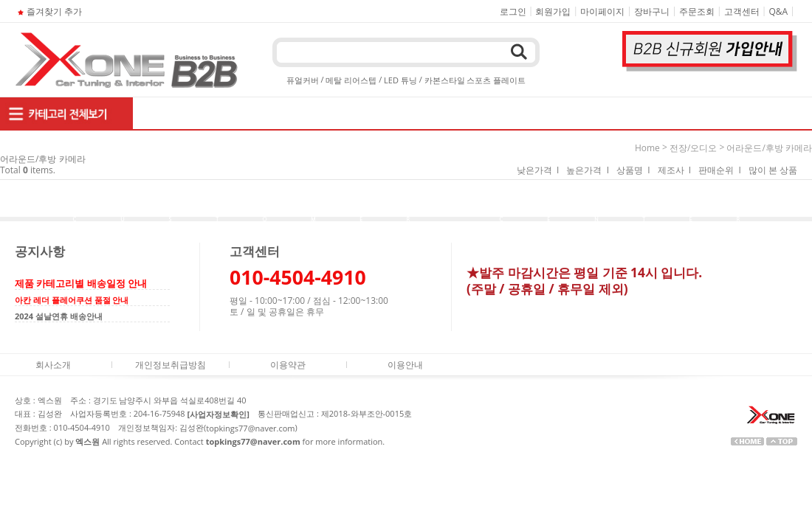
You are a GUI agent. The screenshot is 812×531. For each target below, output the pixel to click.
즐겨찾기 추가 (48, 11)
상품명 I (633, 170)
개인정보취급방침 (171, 365)
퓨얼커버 (303, 80)
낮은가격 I (538, 170)
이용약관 (288, 365)
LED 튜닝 (400, 80)
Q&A (779, 11)
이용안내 (405, 365)
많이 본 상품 (773, 170)
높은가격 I (588, 170)
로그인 (513, 11)
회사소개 (53, 365)
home (647, 148)
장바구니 (652, 11)
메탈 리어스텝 (351, 80)
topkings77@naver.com (250, 428)
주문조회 (697, 11)
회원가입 (553, 11)
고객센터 (742, 11)
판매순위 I (720, 170)
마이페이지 (602, 11)
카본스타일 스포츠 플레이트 (475, 80)
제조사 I (675, 170)
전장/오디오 (693, 148)
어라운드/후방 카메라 (769, 148)
